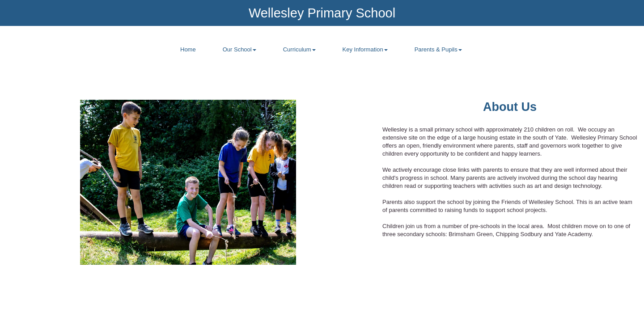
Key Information (365, 49)
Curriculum (299, 49)
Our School (239, 49)
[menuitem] (188, 55)
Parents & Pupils (438, 49)
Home (188, 49)
